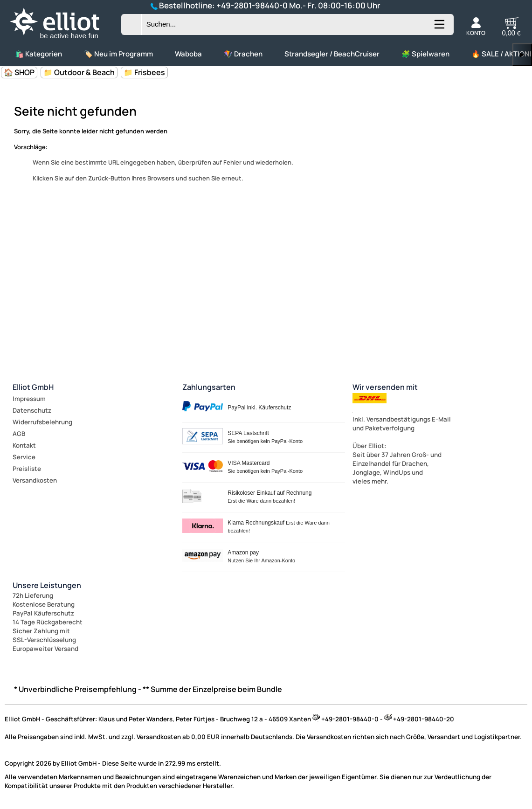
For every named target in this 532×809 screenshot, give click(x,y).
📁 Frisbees (144, 72)
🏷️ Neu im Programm (118, 54)
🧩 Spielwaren (425, 54)
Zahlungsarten (209, 387)
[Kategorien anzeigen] (439, 28)
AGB (19, 434)
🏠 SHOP (19, 72)
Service (24, 457)
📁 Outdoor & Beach (79, 72)
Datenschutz (32, 410)
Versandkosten (35, 480)
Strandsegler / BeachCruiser (332, 54)
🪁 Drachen (243, 54)
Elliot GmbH (33, 387)
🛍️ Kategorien (38, 54)
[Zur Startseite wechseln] (62, 39)
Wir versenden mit (385, 387)
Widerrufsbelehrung (42, 422)
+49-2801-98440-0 (252, 5)
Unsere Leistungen (47, 585)
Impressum (29, 399)
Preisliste (27, 469)
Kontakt (24, 445)
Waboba (188, 54)
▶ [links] (522, 54)
